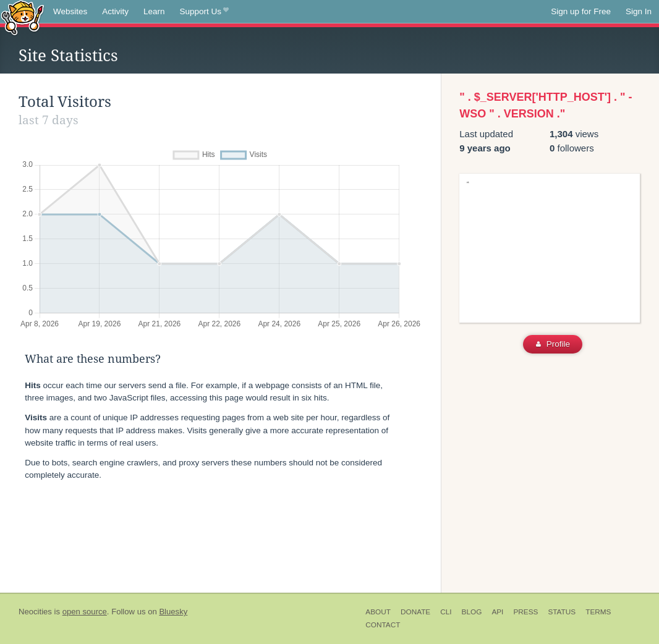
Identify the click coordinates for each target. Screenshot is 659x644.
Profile (553, 344)
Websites (70, 11)
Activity (115, 11)
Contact (383, 625)
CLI (446, 612)
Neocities (35, 612)
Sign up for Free (581, 11)
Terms (598, 612)
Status (562, 612)
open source (85, 612)
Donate (415, 612)
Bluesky (173, 612)
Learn (154, 11)
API (497, 612)
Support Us (204, 12)
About (378, 612)
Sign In (639, 11)
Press (525, 612)
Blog (472, 612)
